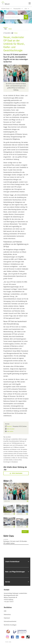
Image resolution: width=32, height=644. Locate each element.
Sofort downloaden (16, 473)
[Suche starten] (26, 17)
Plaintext (9, 426)
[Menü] (30, 3)
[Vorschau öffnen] (16, 73)
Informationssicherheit (10, 621)
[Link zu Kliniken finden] (6, 9)
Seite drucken (11, 429)
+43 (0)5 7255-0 (9, 602)
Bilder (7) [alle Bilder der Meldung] (8, 481)
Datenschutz (7, 615)
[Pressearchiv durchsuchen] (16, 17)
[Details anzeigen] (27, 501)
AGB (5, 611)
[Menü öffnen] (29, 27)
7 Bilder (15, 33)
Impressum (7, 618)
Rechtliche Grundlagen (10, 625)
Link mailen (10, 431)
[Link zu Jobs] (27, 9)
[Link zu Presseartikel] (18, 9)
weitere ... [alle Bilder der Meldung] (25, 532)
